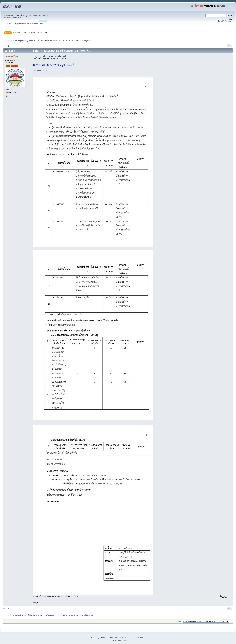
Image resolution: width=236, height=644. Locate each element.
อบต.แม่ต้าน (12, 6)
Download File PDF (41, 71)
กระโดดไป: (179, 621)
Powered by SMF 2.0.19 (99, 638)
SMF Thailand (142, 638)
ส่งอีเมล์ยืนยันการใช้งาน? (13, 18)
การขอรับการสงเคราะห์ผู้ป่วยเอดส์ (52, 56)
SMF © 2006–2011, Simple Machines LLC (123, 638)
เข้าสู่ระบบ (33, 16)
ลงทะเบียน (45, 16)
